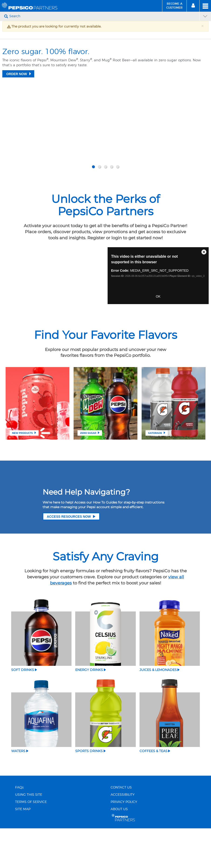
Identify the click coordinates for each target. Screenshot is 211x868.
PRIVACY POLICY (124, 841)
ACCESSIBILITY (123, 834)
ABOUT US (119, 849)
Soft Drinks (23, 709)
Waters (18, 790)
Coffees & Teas (153, 790)
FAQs (19, 827)
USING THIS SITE (29, 834)
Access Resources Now (71, 556)
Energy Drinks (89, 709)
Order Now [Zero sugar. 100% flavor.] (17, 152)
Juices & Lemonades (158, 709)
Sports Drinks (89, 790)
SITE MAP (23, 849)
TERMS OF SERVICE (31, 841)
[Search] (104, 16)
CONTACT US (121, 827)
